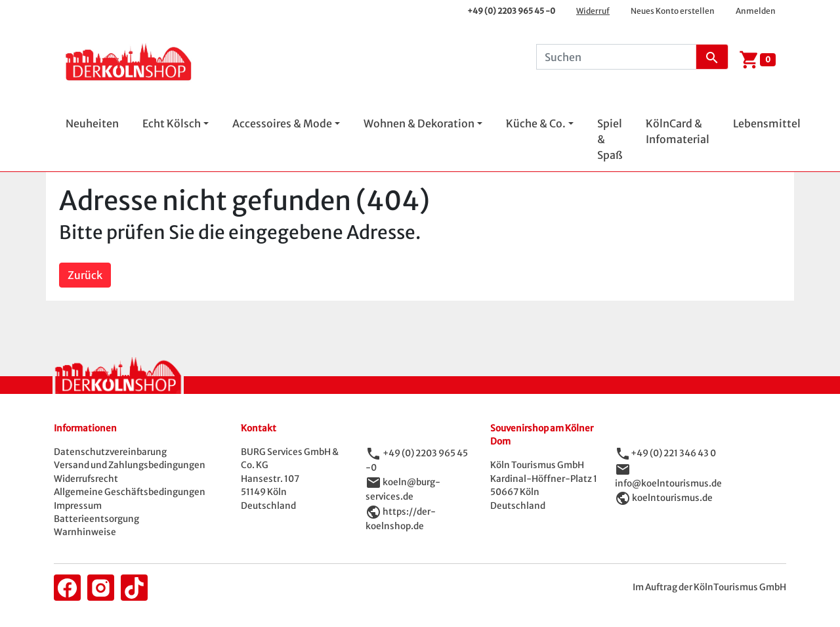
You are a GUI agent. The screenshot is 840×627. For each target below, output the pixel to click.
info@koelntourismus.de (668, 484)
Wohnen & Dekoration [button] (419, 123)
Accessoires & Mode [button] (282, 123)
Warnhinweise (85, 532)
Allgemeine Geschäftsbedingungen (130, 492)
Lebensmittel (767, 123)
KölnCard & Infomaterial (678, 131)
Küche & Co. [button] (536, 123)
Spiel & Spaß (610, 139)
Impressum (78, 506)
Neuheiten (92, 123)
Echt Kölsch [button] (172, 123)
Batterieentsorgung (96, 519)
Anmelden (756, 11)
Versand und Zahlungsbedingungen (130, 465)
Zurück (85, 275)
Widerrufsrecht (86, 479)
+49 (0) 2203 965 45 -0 (511, 11)
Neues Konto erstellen (673, 11)
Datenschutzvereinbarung (110, 452)
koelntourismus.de (672, 498)
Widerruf (593, 11)
